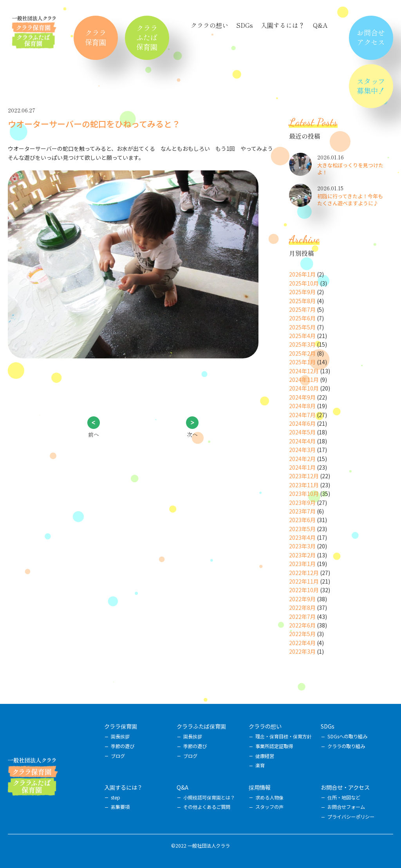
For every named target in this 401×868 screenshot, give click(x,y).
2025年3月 (302, 344)
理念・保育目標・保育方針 (284, 736)
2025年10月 (304, 283)
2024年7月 (302, 415)
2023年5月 (302, 529)
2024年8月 (302, 406)
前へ (94, 434)
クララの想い (210, 25)
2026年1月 (302, 274)
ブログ (118, 756)
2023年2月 (302, 555)
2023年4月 (302, 537)
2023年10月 (304, 494)
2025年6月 (302, 318)
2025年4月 (302, 336)
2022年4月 (302, 643)
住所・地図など (344, 797)
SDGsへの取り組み (347, 736)
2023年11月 (304, 485)
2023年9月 (302, 503)
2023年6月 (302, 520)
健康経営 (265, 756)
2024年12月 (304, 371)
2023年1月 (302, 564)
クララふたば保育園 (147, 37)
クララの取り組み (346, 746)
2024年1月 (302, 467)
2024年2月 (302, 459)
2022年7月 (302, 617)
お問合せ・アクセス (345, 787)
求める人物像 (269, 797)
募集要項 (120, 807)
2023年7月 (302, 511)
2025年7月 (302, 309)
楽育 (260, 765)
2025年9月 (302, 292)
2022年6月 (302, 625)
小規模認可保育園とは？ (209, 797)
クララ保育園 (96, 37)
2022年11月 (304, 581)
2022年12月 (304, 573)
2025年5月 (302, 327)
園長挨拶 (120, 736)
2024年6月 (302, 423)
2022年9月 (302, 599)
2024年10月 (304, 388)
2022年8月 (302, 608)
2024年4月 (302, 441)
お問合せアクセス (371, 37)
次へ (192, 434)
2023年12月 (304, 476)
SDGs (245, 25)
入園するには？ (283, 25)
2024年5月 (302, 432)
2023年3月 (302, 546)
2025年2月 (302, 353)
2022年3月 (302, 651)
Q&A (320, 25)
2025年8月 (302, 301)
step (116, 797)
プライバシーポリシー (351, 817)
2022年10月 (304, 590)
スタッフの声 (269, 807)
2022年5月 (302, 634)
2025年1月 (302, 362)
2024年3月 (302, 450)
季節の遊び (123, 746)
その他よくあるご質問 (207, 807)
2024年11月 (304, 380)
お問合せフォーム (346, 807)
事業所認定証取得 (274, 746)
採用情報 (260, 787)
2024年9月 (302, 397)
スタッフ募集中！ (371, 86)
